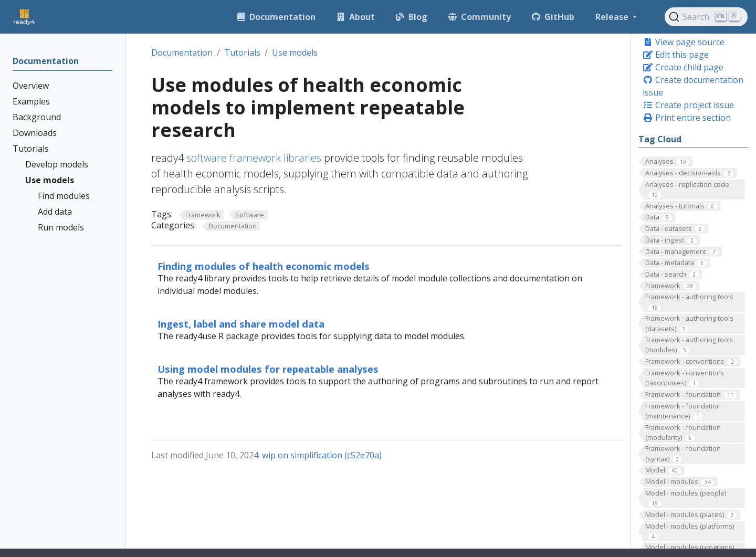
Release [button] (613, 17)
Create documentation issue (693, 86)
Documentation (182, 52)
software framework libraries (254, 158)
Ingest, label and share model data (241, 324)
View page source (684, 42)
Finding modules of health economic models (264, 266)
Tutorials (242, 52)
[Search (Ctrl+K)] (706, 17)
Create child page (683, 67)
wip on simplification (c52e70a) (322, 455)
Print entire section (687, 118)
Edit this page (676, 55)
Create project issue (688, 105)
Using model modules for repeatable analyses (268, 369)
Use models (295, 52)
